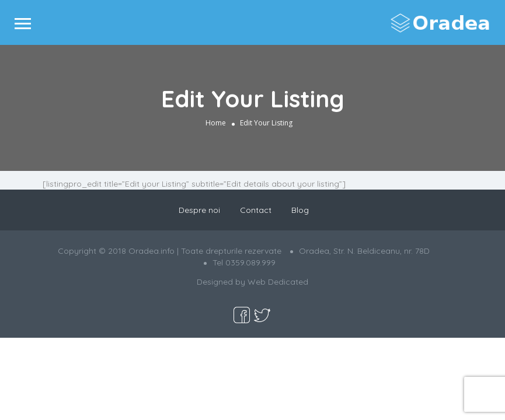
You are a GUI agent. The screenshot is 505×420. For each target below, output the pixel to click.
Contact (256, 210)
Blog (300, 210)
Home (216, 123)
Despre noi (199, 210)
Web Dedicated (278, 282)
